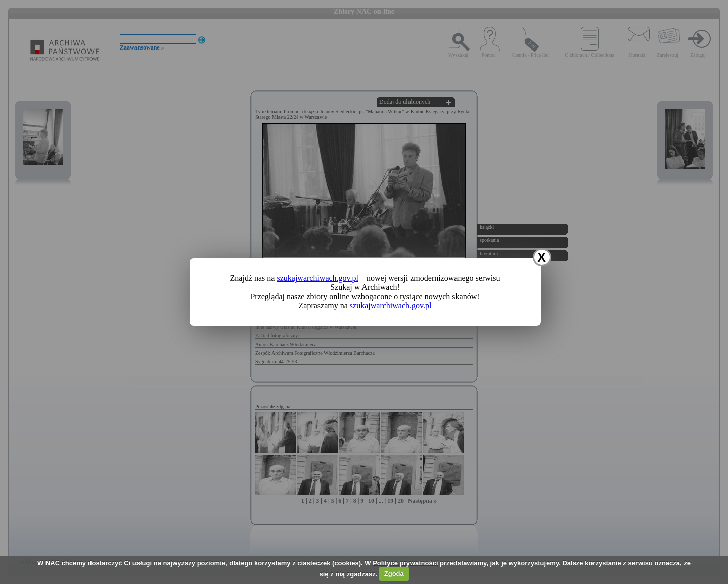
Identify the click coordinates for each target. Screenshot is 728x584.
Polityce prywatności (405, 563)
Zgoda (394, 574)
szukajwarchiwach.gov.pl (317, 278)
